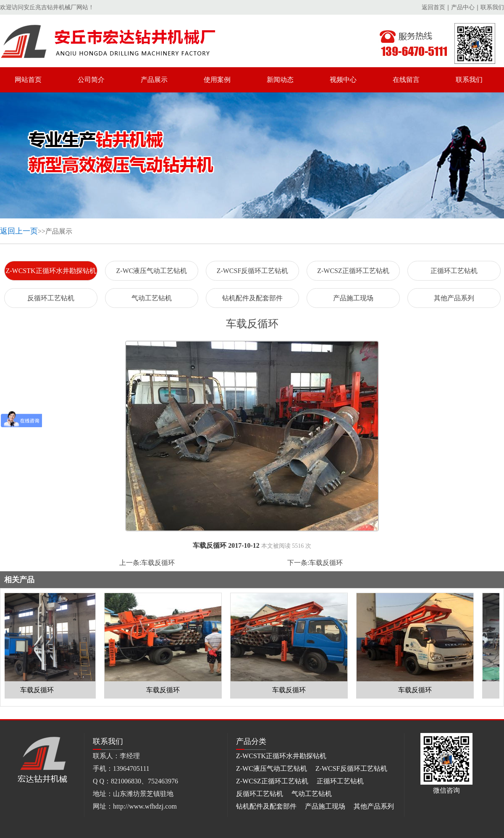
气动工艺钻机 (152, 298)
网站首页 (28, 80)
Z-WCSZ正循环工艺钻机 (353, 271)
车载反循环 (158, 563)
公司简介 (91, 80)
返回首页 (433, 7)
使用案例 (217, 80)
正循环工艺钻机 (454, 271)
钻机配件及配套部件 (252, 298)
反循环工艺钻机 (51, 298)
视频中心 (343, 80)
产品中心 (463, 7)
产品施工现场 (353, 298)
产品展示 (154, 80)
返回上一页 (19, 231)
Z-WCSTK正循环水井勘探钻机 (51, 271)
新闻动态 (280, 80)
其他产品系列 (454, 298)
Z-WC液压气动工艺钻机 (152, 271)
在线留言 (406, 80)
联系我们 (492, 7)
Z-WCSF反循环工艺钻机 (253, 271)
